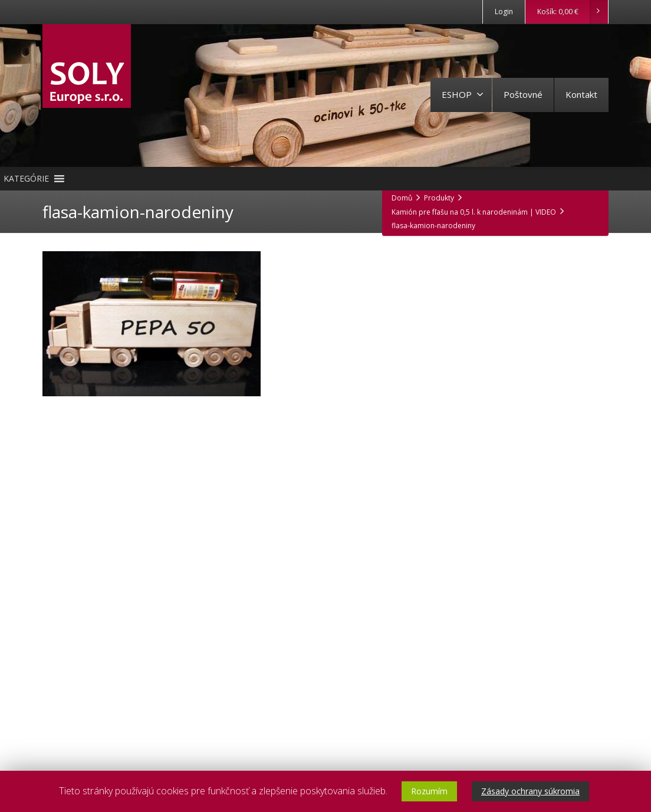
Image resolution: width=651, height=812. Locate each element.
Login (504, 11)
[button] (26, 179)
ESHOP (463, 94)
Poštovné (523, 94)
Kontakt (581, 94)
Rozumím (429, 791)
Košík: (572, 12)
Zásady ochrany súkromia (530, 791)
